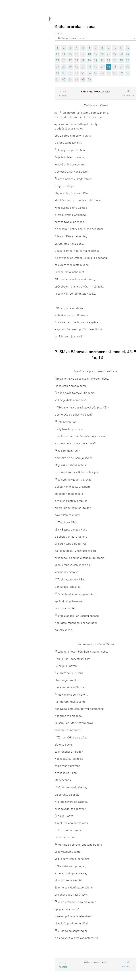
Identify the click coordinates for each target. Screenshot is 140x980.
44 (102, 67)
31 (96, 61)
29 (83, 61)
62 (64, 80)
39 (70, 67)
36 (128, 61)
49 (57, 73)
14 (64, 54)
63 (70, 80)
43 (96, 67)
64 (77, 80)
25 (57, 61)
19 (96, 54)
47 (121, 67)
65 (83, 80)
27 (70, 61)
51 (70, 73)
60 (128, 73)
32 (102, 61)
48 (128, 67)
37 (57, 67)
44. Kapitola (63, 94)
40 (77, 67)
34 (115, 61)
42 (89, 67)
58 (115, 73)
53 (83, 73)
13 (57, 54)
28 (77, 61)
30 (89, 61)
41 (83, 67)
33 (108, 61)
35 (121, 61)
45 (108, 67)
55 (96, 73)
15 (70, 54)
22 (115, 54)
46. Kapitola (126, 93)
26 (64, 61)
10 (115, 48)
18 (89, 54)
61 (57, 80)
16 (77, 54)
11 (121, 48)
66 (89, 80)
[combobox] (96, 38)
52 (77, 73)
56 (102, 73)
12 (128, 48)
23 (121, 54)
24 (128, 54)
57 (108, 73)
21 (108, 54)
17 (83, 54)
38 (64, 67)
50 (64, 73)
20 (102, 54)
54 (89, 73)
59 (121, 73)
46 (115, 67)
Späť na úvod (34, 46)
